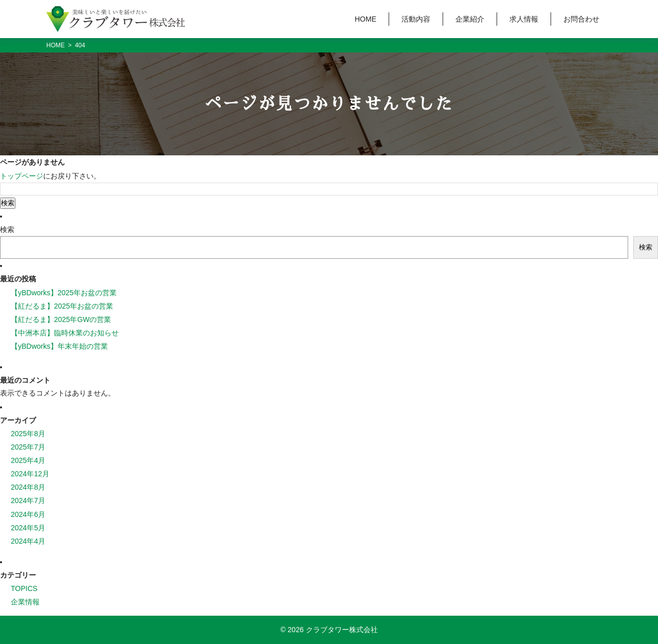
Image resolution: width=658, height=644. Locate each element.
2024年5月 (28, 528)
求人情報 (524, 19)
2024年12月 (30, 474)
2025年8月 (28, 434)
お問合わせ (581, 19)
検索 (7, 229)
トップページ (22, 176)
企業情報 (25, 602)
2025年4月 (28, 460)
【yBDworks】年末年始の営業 (59, 346)
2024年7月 (28, 500)
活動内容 (416, 19)
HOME (365, 19)
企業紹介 (470, 19)
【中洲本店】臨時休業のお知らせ (65, 333)
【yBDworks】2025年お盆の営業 (64, 293)
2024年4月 (28, 541)
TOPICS (24, 588)
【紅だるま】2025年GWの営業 (61, 319)
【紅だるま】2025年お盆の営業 (62, 306)
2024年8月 (28, 487)
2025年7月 (28, 447)
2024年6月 (28, 514)
